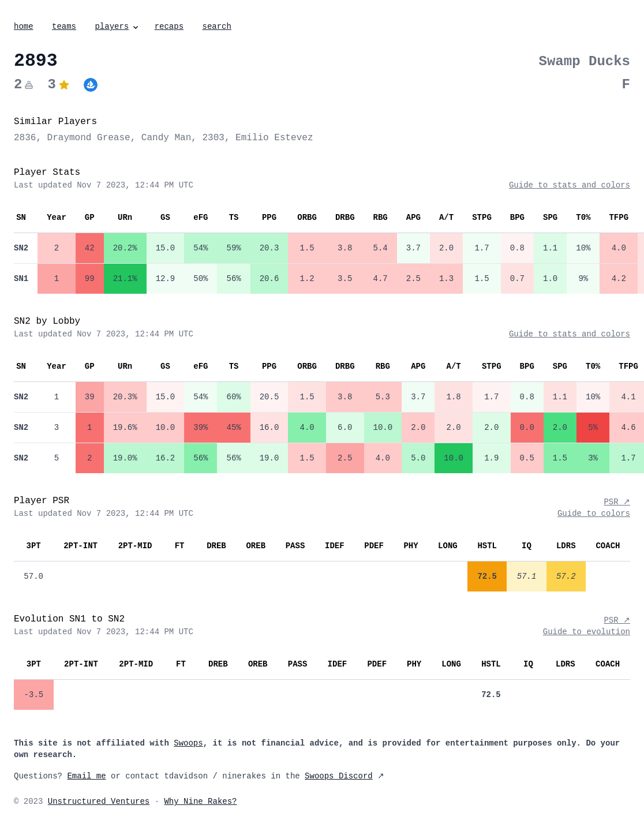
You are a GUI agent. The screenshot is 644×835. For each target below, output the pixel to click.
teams (64, 27)
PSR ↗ (617, 502)
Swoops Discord (339, 776)
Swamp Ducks (585, 61)
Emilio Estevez (274, 138)
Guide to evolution (587, 632)
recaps (169, 27)
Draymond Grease (89, 138)
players (117, 27)
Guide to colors (594, 514)
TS (234, 218)
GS (165, 218)
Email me (86, 776)
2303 (213, 138)
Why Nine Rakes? (200, 802)
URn (125, 218)
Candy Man (166, 138)
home (24, 27)
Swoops (188, 743)
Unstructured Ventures (99, 802)
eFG (201, 218)
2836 (25, 138)
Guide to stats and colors (570, 185)
